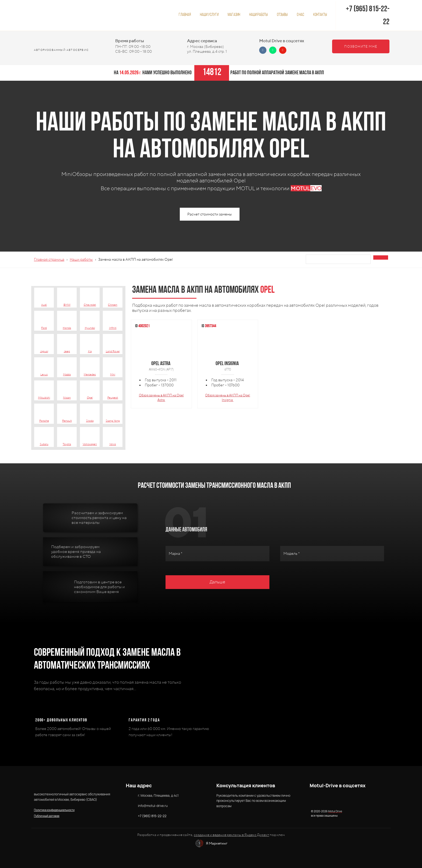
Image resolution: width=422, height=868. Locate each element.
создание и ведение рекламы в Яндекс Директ (231, 835)
